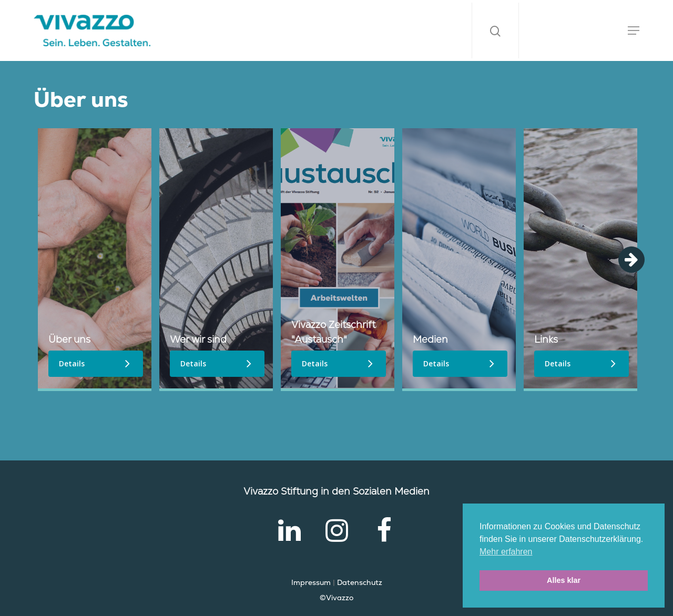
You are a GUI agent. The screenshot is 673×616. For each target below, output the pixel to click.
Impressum (311, 582)
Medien (430, 339)
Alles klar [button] (564, 580)
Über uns (69, 339)
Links (546, 339)
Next (631, 260)
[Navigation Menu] (634, 30)
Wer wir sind (198, 339)
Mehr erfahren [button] (506, 552)
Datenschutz (360, 582)
